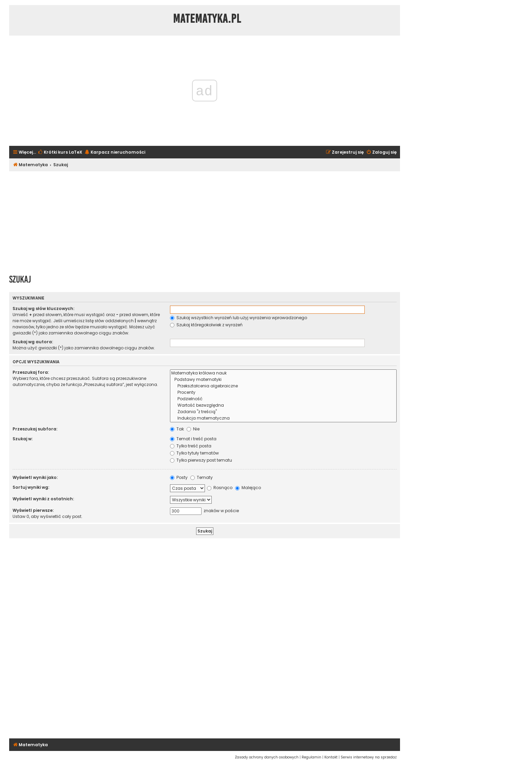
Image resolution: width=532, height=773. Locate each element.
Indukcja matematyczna (283, 418)
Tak (177, 429)
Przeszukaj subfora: (35, 429)
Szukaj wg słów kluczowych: (43, 308)
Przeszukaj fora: (31, 372)
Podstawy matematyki (283, 380)
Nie (193, 429)
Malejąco (248, 488)
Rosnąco (220, 488)
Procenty (283, 393)
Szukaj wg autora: (33, 342)
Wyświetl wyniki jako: (35, 477)
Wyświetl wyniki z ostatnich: (43, 499)
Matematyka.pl (207, 19)
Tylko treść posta (191, 446)
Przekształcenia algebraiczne (283, 386)
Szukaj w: (23, 439)
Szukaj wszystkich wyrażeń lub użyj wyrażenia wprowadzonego (239, 318)
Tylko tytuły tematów (194, 453)
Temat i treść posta (193, 439)
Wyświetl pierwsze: (33, 510)
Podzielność (283, 399)
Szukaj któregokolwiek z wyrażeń (206, 325)
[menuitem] (60, 152)
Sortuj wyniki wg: (31, 487)
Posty (179, 477)
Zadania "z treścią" (283, 412)
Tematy (202, 477)
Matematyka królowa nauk (283, 373)
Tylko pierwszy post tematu (201, 460)
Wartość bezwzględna (283, 405)
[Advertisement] (205, 220)
